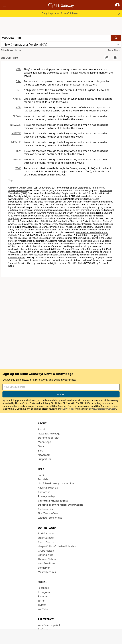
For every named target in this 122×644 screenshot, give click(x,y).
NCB (18, 107)
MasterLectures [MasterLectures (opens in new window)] (47, 572)
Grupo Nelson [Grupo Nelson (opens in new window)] (46, 551)
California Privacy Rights (53, 501)
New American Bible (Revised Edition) (45, 199)
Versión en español (49, 625)
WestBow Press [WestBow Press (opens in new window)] (47, 563)
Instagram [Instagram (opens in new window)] (44, 592)
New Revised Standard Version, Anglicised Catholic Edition (61, 225)
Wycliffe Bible (76, 263)
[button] (117, 5)
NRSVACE (15, 125)
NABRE (17, 99)
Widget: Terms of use (50, 518)
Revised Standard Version (34, 249)
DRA (18, 81)
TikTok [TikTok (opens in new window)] (42, 601)
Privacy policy (46, 496)
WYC (18, 168)
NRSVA (17, 116)
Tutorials (43, 479)
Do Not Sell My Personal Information (60, 505)
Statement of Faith (49, 438)
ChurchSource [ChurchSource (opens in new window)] (46, 542)
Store (41, 446)
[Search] (116, 38)
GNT (18, 90)
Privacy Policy (67, 409)
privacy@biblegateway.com (102, 409)
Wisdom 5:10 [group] (9, 58)
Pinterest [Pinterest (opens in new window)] (43, 596)
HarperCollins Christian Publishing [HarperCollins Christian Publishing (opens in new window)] (58, 546)
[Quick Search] (55, 38)
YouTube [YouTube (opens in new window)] (43, 609)
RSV (18, 151)
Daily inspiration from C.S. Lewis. (60, 13)
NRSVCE (16, 133)
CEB (18, 69)
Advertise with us (48, 488)
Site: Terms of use (48, 513)
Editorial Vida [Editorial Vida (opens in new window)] (46, 555)
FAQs (41, 475)
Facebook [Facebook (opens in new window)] (43, 588)
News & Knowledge (49, 434)
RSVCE (17, 160)
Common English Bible (20, 188)
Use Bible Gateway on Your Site (56, 483)
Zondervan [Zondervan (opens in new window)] (44, 568)
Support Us (44, 459)
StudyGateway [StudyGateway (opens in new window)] (46, 538)
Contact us (44, 492)
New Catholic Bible (85, 213)
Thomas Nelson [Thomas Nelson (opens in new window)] (47, 559)
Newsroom (44, 455)
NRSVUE (16, 142)
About (41, 429)
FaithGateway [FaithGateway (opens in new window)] (46, 533)
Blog (41, 451)
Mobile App (44, 442)
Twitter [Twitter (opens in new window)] (42, 605)
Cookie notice (46, 509)
